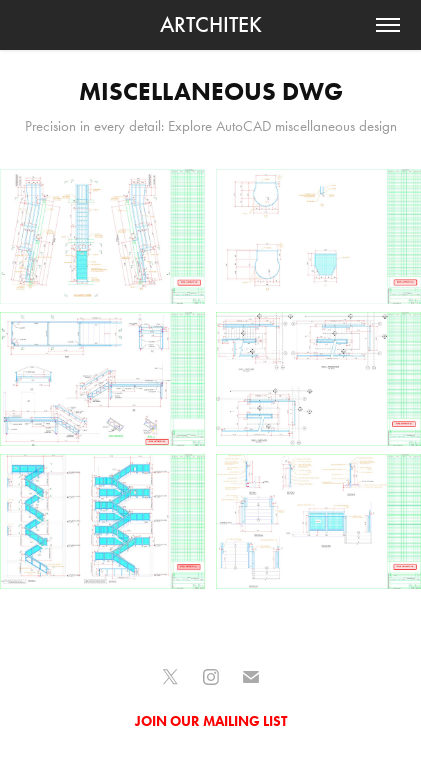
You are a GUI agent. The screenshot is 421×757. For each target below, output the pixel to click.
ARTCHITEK (211, 24)
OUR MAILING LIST (228, 721)
